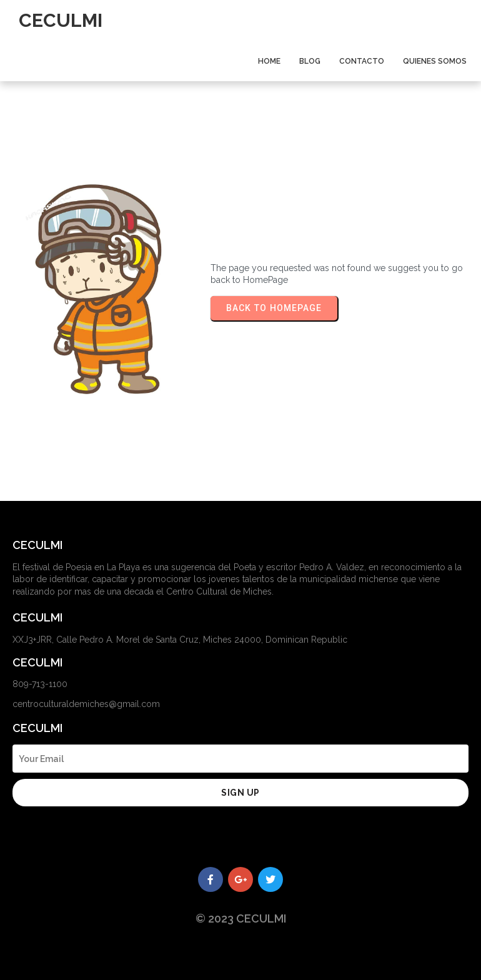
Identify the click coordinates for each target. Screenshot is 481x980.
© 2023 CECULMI (241, 918)
